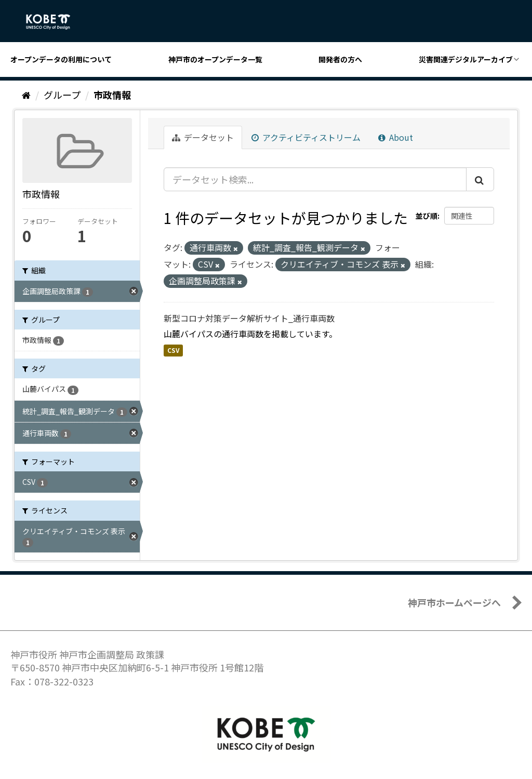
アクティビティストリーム (306, 137)
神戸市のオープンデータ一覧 (215, 59)
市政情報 (112, 95)
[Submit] (480, 179)
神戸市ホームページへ (454, 602)
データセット (203, 137)
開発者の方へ (340, 59)
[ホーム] (26, 95)
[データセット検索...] (315, 179)
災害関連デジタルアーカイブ (466, 59)
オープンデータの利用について (61, 59)
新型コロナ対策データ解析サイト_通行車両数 (249, 318)
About (396, 137)
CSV (173, 350)
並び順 (427, 216)
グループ (62, 95)
